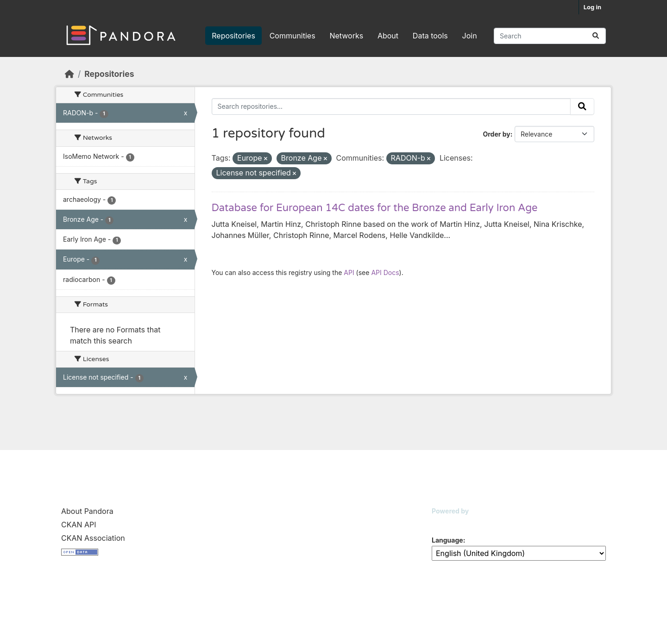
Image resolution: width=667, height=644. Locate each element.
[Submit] (596, 36)
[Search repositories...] (550, 36)
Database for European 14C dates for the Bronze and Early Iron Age (375, 208)
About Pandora (87, 511)
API (349, 272)
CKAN (447, 522)
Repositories (233, 36)
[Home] (69, 74)
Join (470, 36)
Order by (496, 134)
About (388, 36)
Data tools (430, 36)
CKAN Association (93, 538)
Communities (293, 36)
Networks (346, 36)
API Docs (385, 272)
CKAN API (79, 525)
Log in (592, 7)
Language (447, 540)
